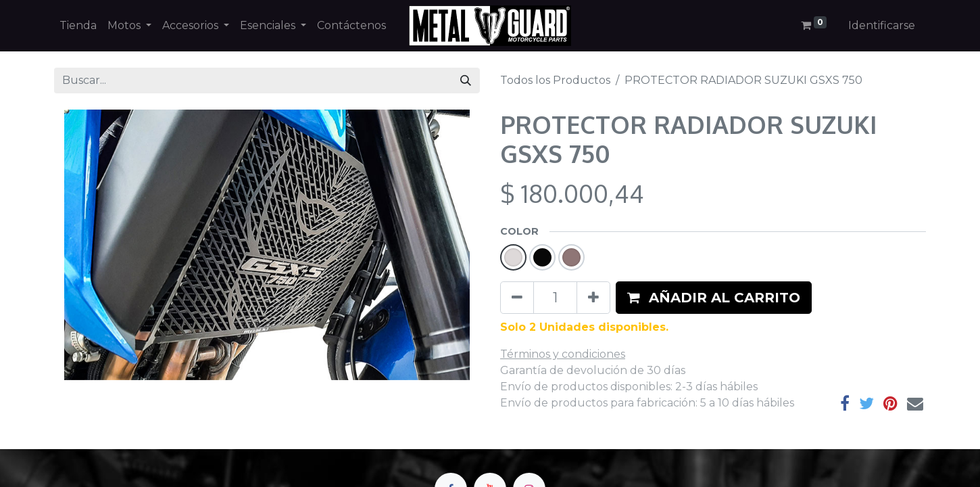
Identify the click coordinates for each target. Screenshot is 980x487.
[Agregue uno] (593, 298)
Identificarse (882, 25)
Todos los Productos (555, 80)
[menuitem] (78, 26)
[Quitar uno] (517, 298)
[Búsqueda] (466, 80)
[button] (714, 298)
